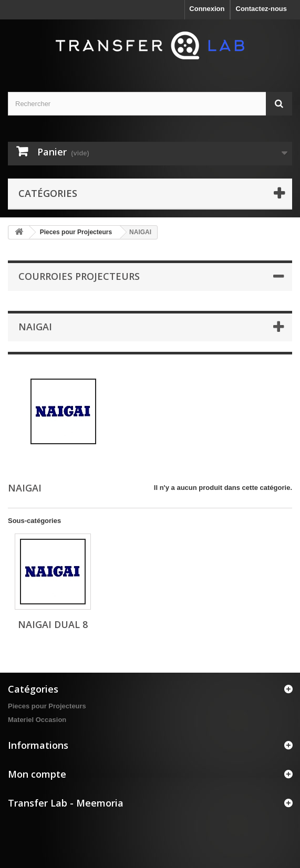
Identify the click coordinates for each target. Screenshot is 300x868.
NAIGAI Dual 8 (53, 624)
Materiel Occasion (37, 720)
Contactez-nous (262, 9)
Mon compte (37, 774)
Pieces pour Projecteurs (76, 232)
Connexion (207, 9)
